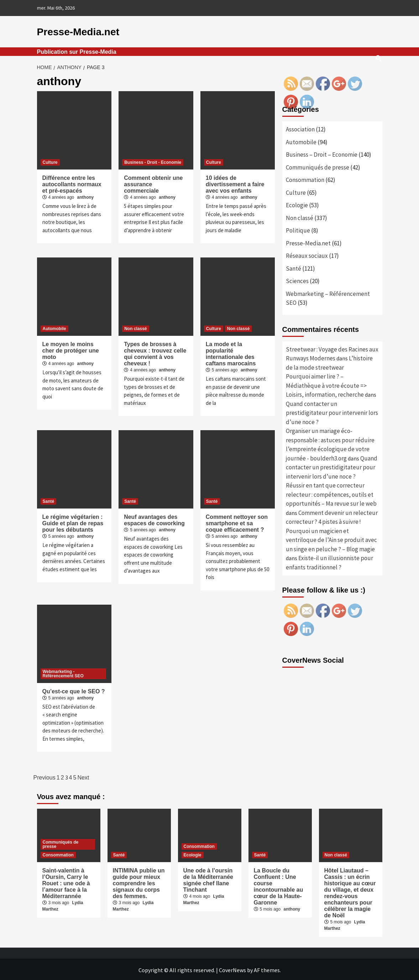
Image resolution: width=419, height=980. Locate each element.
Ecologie (297, 204)
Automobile (54, 327)
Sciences (297, 280)
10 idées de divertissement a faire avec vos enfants (235, 183)
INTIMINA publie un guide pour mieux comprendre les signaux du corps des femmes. (139, 882)
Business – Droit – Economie (322, 153)
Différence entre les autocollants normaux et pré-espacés (72, 183)
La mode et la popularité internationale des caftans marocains (231, 352)
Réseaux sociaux (307, 254)
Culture (50, 161)
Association (300, 128)
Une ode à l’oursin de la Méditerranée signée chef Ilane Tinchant (208, 879)
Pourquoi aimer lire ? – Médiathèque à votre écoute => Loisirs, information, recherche (326, 384)
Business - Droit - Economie (153, 161)
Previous (44, 776)
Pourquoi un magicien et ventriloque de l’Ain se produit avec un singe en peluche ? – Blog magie (331, 539)
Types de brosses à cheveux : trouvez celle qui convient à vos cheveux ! (155, 352)
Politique (298, 229)
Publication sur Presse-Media (77, 50)
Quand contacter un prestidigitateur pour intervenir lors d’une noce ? (332, 411)
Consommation (305, 178)
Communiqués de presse (318, 166)
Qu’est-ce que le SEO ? (74, 690)
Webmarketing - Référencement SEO (63, 672)
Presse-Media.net (72, 31)
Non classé (135, 327)
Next (83, 776)
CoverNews (232, 969)
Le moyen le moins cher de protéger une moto (71, 349)
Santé (49, 500)
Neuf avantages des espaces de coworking (154, 519)
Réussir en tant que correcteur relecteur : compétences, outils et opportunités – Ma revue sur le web (331, 493)
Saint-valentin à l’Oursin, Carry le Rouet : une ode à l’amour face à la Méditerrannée (66, 882)
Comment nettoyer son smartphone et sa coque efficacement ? (237, 522)
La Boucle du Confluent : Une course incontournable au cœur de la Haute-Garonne (279, 885)
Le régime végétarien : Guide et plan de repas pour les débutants (73, 522)
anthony (86, 196)
